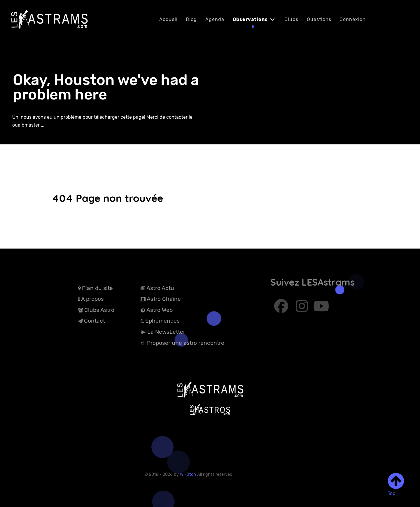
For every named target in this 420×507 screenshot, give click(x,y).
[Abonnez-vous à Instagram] (303, 309)
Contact (94, 321)
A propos (92, 299)
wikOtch (189, 474)
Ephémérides (162, 321)
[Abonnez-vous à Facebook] (282, 309)
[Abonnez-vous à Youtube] (321, 309)
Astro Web (160, 310)
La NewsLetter (166, 332)
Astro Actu (160, 288)
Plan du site (97, 288)
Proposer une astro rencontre (186, 343)
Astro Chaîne (164, 299)
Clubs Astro (99, 310)
